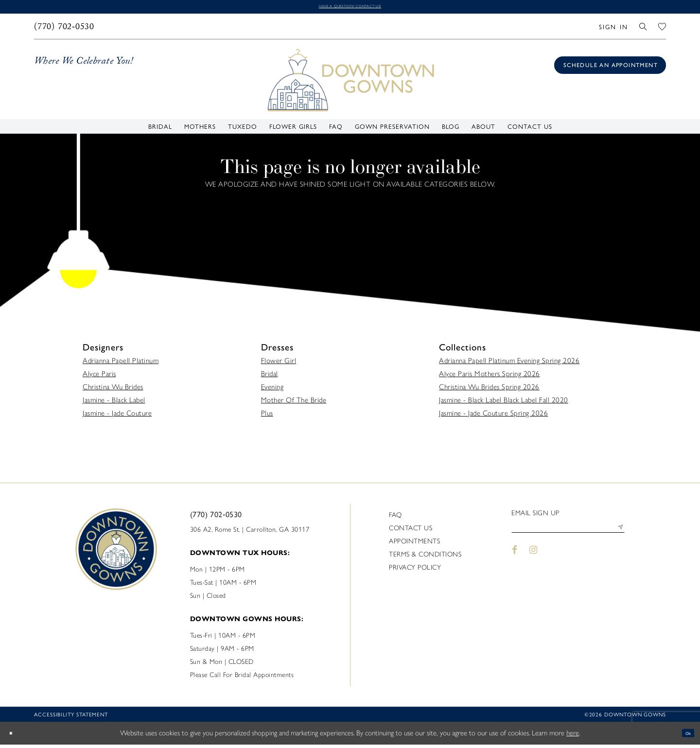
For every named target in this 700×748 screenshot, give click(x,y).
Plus (267, 417)
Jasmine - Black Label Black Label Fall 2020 (504, 403)
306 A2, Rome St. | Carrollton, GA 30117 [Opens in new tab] (250, 533)
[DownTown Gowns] (350, 83)
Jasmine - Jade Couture (117, 417)
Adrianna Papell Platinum (121, 364)
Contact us (411, 531)
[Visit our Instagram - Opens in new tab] (534, 560)
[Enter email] (568, 535)
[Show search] (643, 30)
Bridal (270, 377)
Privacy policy (415, 571)
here (573, 736)
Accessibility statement (71, 718)
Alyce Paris (99, 377)
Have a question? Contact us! (350, 8)
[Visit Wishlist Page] (662, 30)
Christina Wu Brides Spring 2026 (489, 390)
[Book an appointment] (610, 69)
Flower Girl (279, 364)
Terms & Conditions (425, 558)
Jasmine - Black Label (114, 403)
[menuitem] (64, 30)
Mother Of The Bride (294, 403)
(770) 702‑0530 (216, 517)
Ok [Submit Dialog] (684, 736)
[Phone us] (64, 30)
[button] (613, 30)
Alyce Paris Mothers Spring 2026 (490, 377)
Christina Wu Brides (113, 390)
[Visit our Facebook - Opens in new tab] (515, 560)
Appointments (414, 545)
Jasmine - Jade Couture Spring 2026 (493, 417)
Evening (272, 390)
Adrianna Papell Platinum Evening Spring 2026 (509, 364)
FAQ (395, 518)
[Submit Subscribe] (617, 535)
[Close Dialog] (15, 737)
